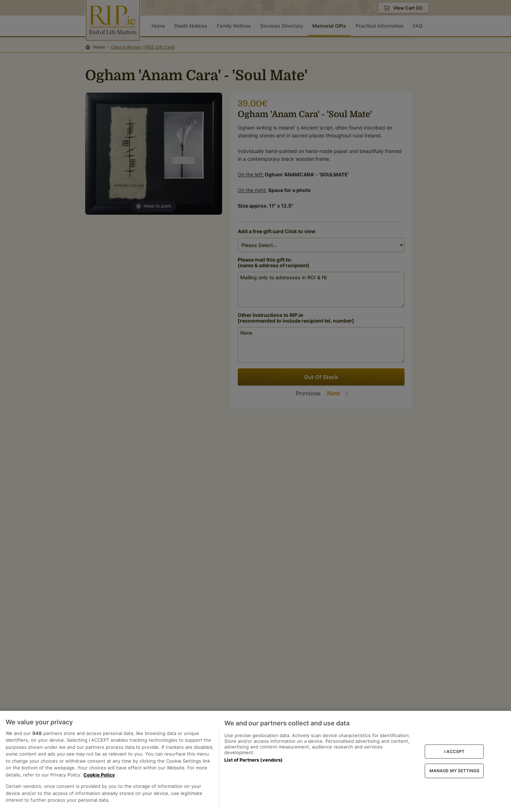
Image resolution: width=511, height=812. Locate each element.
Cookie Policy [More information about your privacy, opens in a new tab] (99, 775)
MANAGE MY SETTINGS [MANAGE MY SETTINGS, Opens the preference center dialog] (454, 771)
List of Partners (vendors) (253, 760)
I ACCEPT (454, 751)
